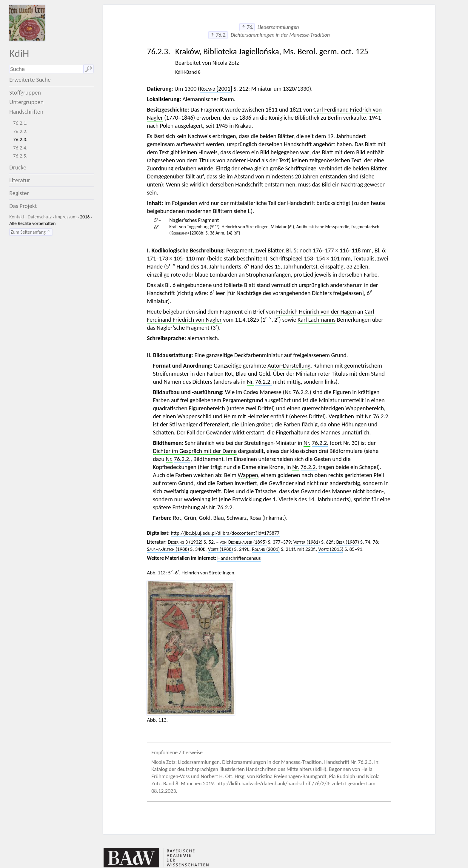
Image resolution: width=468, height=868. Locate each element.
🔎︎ (88, 69)
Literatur (20, 180)
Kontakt (17, 217)
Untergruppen (26, 102)
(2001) (266, 549)
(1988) (168, 549)
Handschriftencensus (239, 558)
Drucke (18, 167)
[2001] (216, 89)
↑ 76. (247, 27)
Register (19, 193)
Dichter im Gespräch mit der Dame (195, 451)
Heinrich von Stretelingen (208, 573)
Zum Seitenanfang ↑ (31, 232)
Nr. (250, 382)
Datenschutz (40, 217)
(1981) (307, 542)
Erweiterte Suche (30, 80)
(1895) (243, 542)
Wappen (248, 475)
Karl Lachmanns (317, 320)
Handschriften (26, 112)
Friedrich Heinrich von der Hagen (316, 312)
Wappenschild (194, 416)
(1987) (348, 542)
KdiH (19, 53)
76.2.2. (20, 131)
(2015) (331, 549)
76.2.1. (20, 123)
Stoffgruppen (25, 92)
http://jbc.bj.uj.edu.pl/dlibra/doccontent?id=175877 (225, 533)
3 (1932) (185, 542)
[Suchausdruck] (46, 69)
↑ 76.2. (218, 35)
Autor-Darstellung (289, 366)
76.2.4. (20, 148)
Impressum (66, 217)
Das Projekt (23, 206)
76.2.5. (20, 156)
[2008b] (188, 233)
